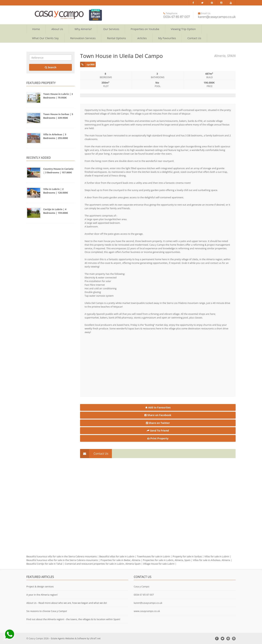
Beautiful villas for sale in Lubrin (117, 556)
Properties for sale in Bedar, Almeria (120, 560)
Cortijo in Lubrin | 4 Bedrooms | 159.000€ (56, 211)
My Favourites (167, 38)
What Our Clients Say (45, 38)
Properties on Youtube (145, 29)
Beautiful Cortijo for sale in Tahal (44, 564)
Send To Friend (158, 431)
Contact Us (194, 38)
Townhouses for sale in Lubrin (154, 556)
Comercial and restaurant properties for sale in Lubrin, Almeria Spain (103, 564)
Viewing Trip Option (183, 29)
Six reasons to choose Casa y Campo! (47, 611)
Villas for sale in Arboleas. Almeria (212, 560)
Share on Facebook (158, 415)
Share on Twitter (158, 423)
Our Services (111, 29)
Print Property (158, 438)
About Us (57, 29)
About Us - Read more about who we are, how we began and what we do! (67, 603)
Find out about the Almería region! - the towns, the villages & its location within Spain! (73, 619)
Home (36, 29)
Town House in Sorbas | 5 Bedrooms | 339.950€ (58, 116)
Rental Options (116, 38)
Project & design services (40, 586)
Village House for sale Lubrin (159, 564)
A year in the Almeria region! (42, 595)
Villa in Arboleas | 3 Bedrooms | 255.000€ (56, 136)
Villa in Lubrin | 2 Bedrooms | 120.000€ (56, 191)
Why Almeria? (83, 29)
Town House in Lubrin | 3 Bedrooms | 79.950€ (58, 96)
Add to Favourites (158, 407)
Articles (142, 38)
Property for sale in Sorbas (187, 556)
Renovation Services (83, 38)
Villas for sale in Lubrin (217, 556)
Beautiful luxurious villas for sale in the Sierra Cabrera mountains (62, 560)
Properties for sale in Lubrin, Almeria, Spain (167, 560)
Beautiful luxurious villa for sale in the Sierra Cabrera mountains (62, 556)
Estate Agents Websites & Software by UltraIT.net (76, 638)
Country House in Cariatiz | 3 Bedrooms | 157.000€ (58, 171)
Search (51, 67)
